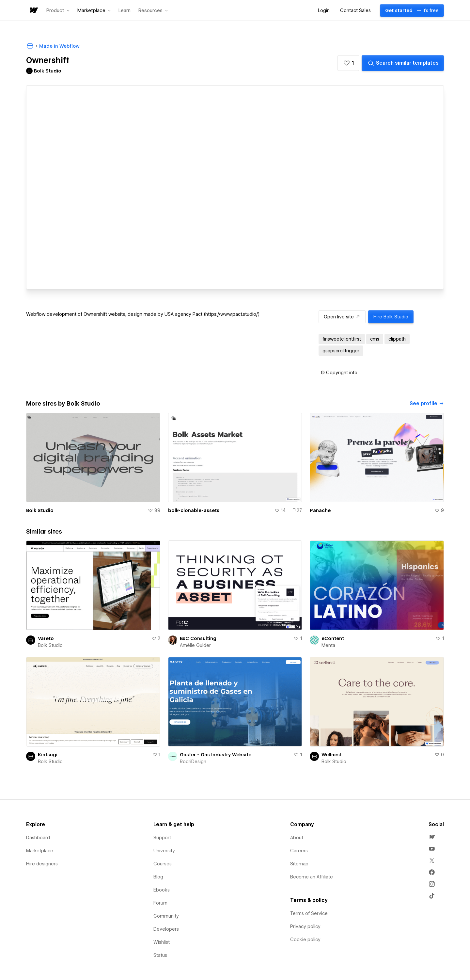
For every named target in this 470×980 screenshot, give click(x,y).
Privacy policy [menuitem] (305, 926)
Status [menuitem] (160, 955)
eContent (333, 638)
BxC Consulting (198, 638)
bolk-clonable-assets (194, 510)
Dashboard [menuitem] (38, 838)
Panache (320, 510)
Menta (328, 645)
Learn (125, 11)
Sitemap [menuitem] (299, 864)
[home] (33, 11)
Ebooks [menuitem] (162, 890)
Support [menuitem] (162, 838)
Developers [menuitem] (166, 929)
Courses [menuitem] (163, 864)
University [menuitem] (164, 851)
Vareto (46, 638)
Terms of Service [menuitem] (309, 913)
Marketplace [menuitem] (40, 851)
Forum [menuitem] (160, 903)
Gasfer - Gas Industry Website (216, 755)
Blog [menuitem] (158, 877)
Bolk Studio (40, 510)
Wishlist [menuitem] (162, 942)
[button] (58, 10)
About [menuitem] (297, 838)
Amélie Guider (195, 645)
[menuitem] (432, 837)
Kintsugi (48, 755)
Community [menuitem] (166, 916)
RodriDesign (193, 762)
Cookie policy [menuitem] (305, 940)
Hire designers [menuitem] (42, 864)
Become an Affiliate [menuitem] (312, 877)
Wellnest (332, 755)
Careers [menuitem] (299, 851)
